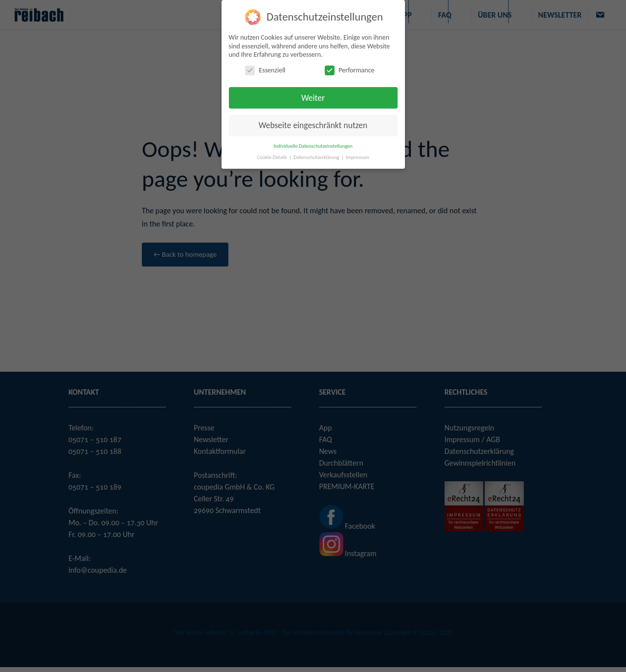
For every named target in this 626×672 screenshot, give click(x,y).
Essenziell (265, 70)
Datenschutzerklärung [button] (317, 157)
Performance (349, 70)
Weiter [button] (313, 98)
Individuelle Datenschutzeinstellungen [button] (313, 146)
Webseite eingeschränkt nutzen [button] (313, 125)
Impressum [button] (357, 157)
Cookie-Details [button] (272, 157)
